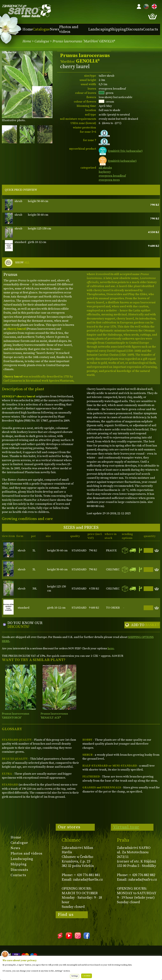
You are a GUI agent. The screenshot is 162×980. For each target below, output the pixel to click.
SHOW (22, 263)
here (111, 648)
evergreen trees (109, 180)
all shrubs (105, 168)
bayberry (105, 172)
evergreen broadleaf (112, 176)
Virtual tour (126, 827)
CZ (145, 6)
